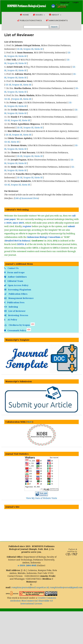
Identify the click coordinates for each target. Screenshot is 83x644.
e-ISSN (8, 223)
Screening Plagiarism (18, 290)
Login (76, 2)
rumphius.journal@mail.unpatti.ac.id (30, 587)
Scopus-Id (28, 49)
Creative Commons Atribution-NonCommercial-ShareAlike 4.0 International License (33, 601)
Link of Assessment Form (26, 198)
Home (24, 15)
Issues (38, 15)
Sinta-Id (38, 49)
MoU (29, 422)
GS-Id (20, 49)
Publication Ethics (29, 20)
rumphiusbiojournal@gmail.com (66, 587)
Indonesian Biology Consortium (44, 237)
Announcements (57, 20)
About (54, 15)
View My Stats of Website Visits (42, 498)
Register (65, 2)
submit (71, 226)
